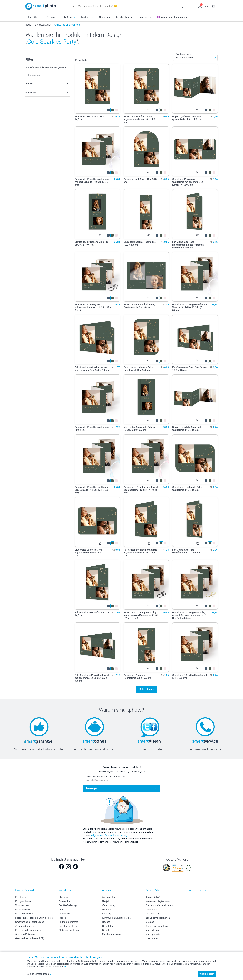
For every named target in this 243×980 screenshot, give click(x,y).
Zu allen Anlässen (111, 933)
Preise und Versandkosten (159, 904)
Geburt (106, 929)
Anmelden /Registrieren (158, 900)
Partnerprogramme (68, 921)
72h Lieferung (152, 913)
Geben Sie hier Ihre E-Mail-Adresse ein (105, 776)
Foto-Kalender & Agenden (28, 929)
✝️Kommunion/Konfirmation (172, 17)
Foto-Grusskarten (24, 913)
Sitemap (150, 921)
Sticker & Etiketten (25, 933)
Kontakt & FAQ (153, 896)
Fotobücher (21, 896)
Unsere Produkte (25, 889)
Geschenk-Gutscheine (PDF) (30, 937)
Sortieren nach (183, 54)
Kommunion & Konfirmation (116, 917)
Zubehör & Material (25, 925)
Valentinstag (109, 904)
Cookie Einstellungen (39, 974)
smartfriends (152, 929)
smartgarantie (153, 933)
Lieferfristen (152, 909)
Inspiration (145, 17)
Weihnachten (109, 896)
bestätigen (92, 787)
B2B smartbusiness (69, 929)
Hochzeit (107, 921)
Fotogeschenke (23, 900)
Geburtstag (108, 925)
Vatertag (107, 913)
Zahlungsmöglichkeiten (158, 917)
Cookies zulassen (207, 974)
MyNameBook (23, 909)
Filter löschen (33, 75)
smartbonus (152, 937)
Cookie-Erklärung (68, 904)
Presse (62, 917)
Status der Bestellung (157, 925)
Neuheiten (104, 17)
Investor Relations (68, 925)
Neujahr (106, 900)
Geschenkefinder (125, 17)
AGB (61, 909)
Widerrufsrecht (198, 889)
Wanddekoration (24, 904)
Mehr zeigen (145, 689)
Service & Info (154, 889)
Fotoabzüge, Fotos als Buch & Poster (34, 917)
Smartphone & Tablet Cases (30, 921)
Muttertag (107, 909)
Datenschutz (65, 900)
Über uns (63, 896)
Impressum (65, 913)
